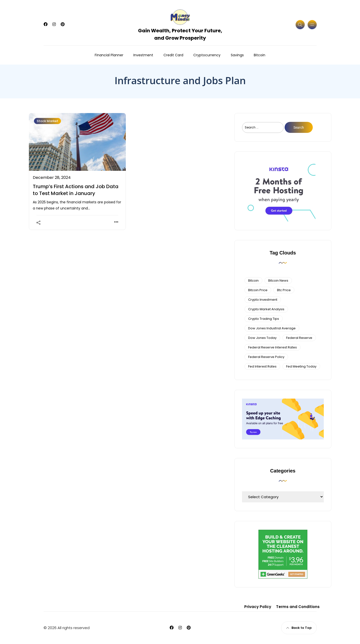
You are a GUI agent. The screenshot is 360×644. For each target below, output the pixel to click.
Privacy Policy (258, 607)
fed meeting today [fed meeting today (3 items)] (301, 366)
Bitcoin (260, 55)
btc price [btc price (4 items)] (284, 290)
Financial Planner (109, 55)
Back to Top (299, 628)
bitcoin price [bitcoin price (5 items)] (258, 290)
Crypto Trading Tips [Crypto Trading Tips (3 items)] (264, 319)
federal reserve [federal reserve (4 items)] (299, 338)
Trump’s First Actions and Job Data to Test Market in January (76, 190)
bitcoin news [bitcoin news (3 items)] (278, 281)
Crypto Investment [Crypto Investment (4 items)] (263, 300)
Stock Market (47, 121)
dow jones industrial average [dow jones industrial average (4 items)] (272, 328)
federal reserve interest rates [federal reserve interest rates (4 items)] (273, 347)
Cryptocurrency (207, 55)
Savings (237, 55)
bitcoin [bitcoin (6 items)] (253, 281)
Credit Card (173, 55)
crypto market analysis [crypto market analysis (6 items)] (266, 309)
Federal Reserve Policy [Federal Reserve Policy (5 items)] (266, 357)
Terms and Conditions (298, 607)
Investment (143, 55)
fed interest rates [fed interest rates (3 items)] (262, 366)
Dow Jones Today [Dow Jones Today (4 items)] (262, 338)
